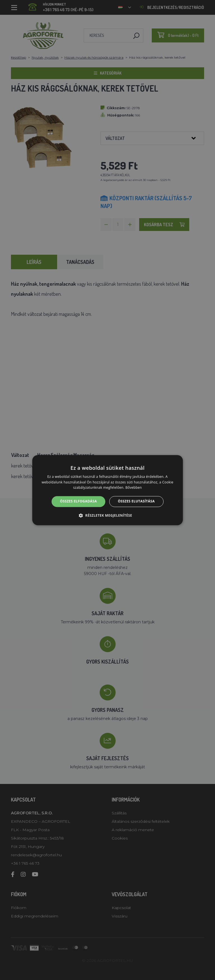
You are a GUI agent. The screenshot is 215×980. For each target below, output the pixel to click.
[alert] (107, 490)
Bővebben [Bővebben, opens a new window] (134, 488)
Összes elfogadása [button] (78, 501)
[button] (107, 515)
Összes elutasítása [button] (136, 501)
